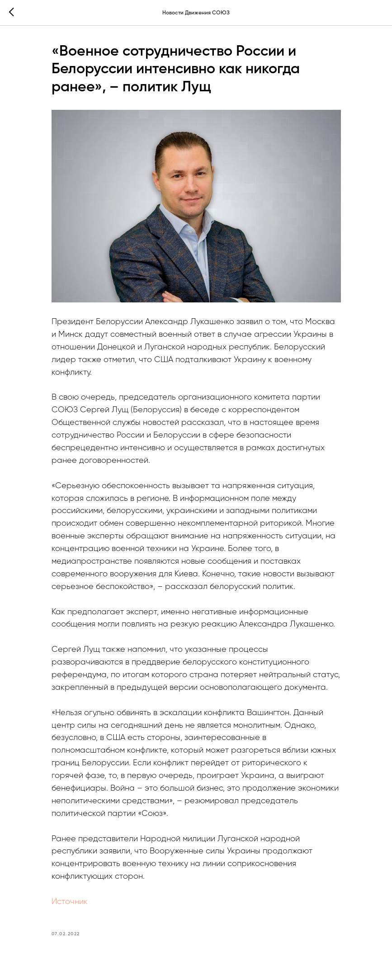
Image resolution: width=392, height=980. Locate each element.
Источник (70, 902)
